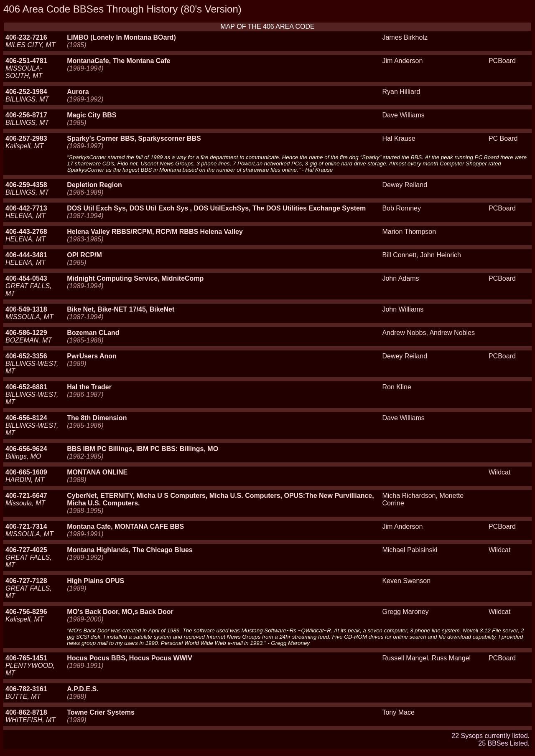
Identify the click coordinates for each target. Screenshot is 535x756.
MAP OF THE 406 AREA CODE (267, 27)
